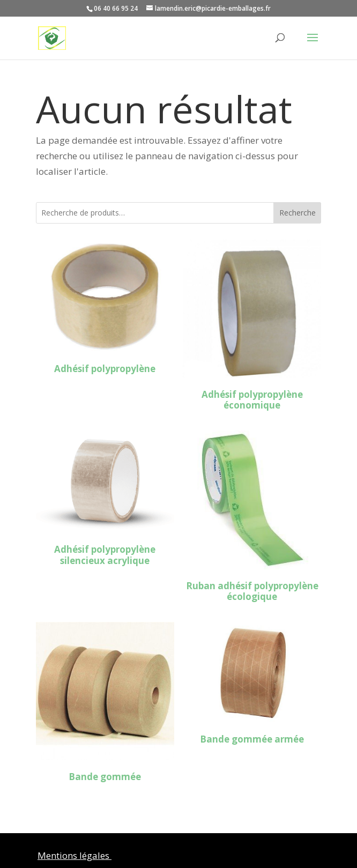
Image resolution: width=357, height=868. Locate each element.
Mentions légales (75, 855)
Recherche (297, 213)
